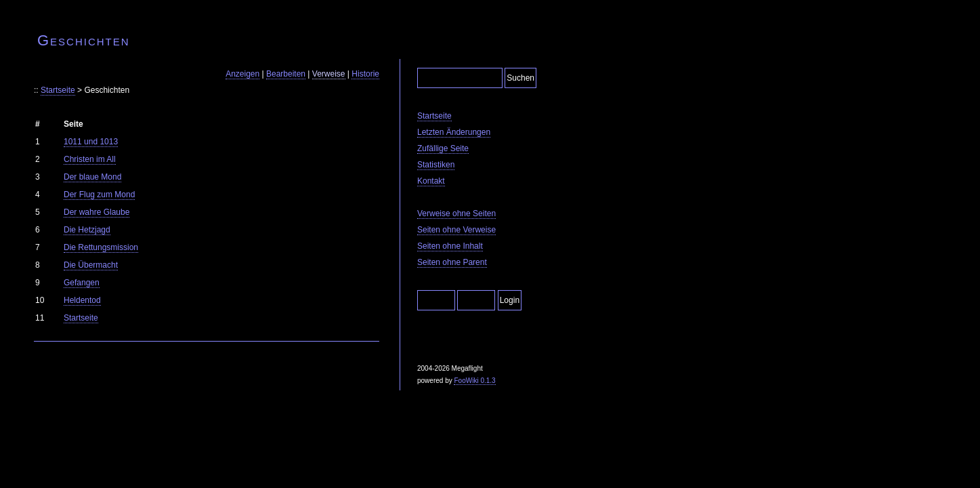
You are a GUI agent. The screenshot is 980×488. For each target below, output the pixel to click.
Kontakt (431, 181)
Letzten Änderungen (454, 132)
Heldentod (82, 300)
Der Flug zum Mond (99, 195)
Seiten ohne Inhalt (450, 246)
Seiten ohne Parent (452, 262)
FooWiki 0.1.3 (474, 381)
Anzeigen (242, 74)
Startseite (58, 90)
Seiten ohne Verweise (456, 230)
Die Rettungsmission (101, 247)
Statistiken (436, 165)
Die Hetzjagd (87, 230)
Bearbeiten (286, 74)
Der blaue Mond (92, 177)
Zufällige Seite (443, 148)
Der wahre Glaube (97, 212)
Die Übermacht (91, 265)
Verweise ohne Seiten (456, 213)
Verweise (329, 74)
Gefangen (82, 283)
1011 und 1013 (91, 142)
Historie (365, 74)
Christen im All (90, 159)
